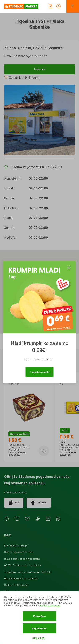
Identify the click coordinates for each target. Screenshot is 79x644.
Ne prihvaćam (40, 628)
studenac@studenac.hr (30, 56)
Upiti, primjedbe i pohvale (19, 552)
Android (39, 503)
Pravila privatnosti (50, 605)
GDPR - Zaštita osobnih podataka (23, 565)
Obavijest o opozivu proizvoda (21, 578)
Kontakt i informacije (16, 545)
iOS (14, 503)
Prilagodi (39, 638)
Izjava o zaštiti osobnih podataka (22, 559)
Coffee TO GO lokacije (16, 585)
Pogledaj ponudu (40, 372)
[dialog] (39, 618)
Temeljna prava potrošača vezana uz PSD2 (28, 572)
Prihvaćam (39, 616)
